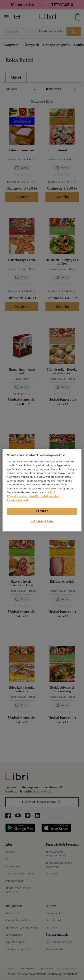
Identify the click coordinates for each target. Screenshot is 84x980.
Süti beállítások (42, 521)
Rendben (42, 511)
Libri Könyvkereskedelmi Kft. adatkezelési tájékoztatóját (34, 496)
